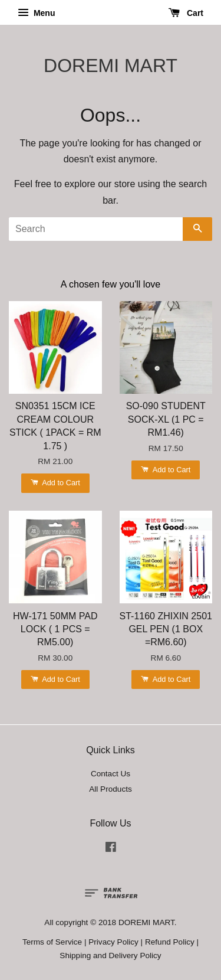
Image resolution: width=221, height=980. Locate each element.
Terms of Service (52, 942)
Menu (36, 13)
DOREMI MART (111, 66)
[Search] (96, 229)
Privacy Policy (113, 942)
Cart (186, 13)
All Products (111, 789)
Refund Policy (170, 942)
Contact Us (111, 774)
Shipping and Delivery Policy (110, 955)
